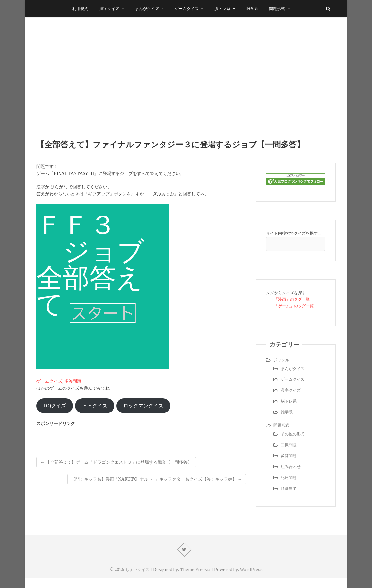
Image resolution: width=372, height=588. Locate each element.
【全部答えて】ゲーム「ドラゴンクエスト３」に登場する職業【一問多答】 (116, 462)
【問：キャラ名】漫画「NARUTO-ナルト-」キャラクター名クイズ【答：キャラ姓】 (157, 479)
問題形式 (277, 8)
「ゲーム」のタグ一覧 (294, 306)
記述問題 (289, 477)
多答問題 (73, 381)
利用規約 (80, 8)
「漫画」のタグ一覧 (292, 299)
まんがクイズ (147, 8)
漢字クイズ (109, 8)
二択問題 (289, 445)
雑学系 (252, 8)
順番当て (289, 488)
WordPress (251, 570)
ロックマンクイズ (143, 406)
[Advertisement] (186, 66)
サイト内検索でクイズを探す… (293, 233)
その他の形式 (293, 434)
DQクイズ (55, 406)
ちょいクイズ (137, 570)
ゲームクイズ (187, 8)
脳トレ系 (222, 8)
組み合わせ (291, 467)
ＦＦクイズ (95, 406)
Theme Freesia (195, 570)
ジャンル (281, 360)
